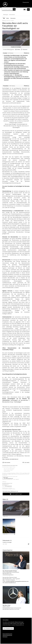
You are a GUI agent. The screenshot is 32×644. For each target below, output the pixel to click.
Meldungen (6, 15)
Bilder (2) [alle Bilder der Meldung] (5, 499)
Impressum (5, 637)
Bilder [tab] (8, 18)
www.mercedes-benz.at (8, 486)
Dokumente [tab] (13, 18)
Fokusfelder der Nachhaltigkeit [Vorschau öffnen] (16, 47)
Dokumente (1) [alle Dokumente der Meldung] (7, 541)
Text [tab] (4, 18)
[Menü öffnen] (28, 9)
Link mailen (27, 463)
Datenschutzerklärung (7, 635)
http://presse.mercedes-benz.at (10, 459)
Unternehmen (12, 15)
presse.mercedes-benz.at (10, 583)
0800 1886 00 (6, 478)
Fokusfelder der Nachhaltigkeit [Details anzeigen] (7, 542)
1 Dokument (25, 50)
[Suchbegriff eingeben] (9, 9)
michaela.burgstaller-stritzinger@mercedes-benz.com (17, 581)
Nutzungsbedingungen (7, 634)
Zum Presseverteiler (8, 628)
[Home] (5, 4)
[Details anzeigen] (29, 516)
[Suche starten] (14, 9)
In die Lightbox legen (16, 494)
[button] (25, 9)
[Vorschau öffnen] (16, 38)
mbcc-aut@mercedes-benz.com (8, 478)
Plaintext (26, 53)
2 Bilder (18, 50)
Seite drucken (7, 463)
